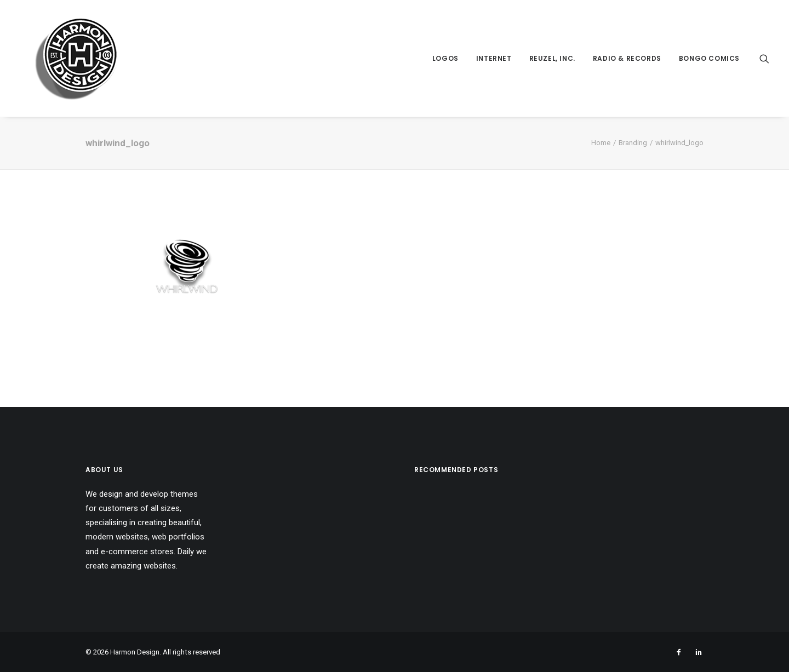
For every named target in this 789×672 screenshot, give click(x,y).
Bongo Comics (709, 58)
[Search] (764, 58)
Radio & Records (627, 58)
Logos (445, 58)
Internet (494, 58)
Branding (633, 143)
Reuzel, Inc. (552, 58)
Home (601, 143)
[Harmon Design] (61, 58)
